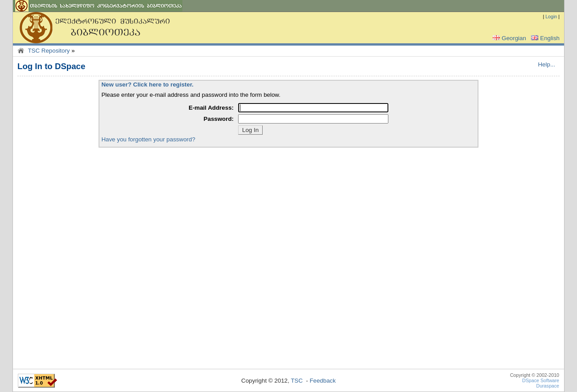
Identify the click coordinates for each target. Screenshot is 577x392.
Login (551, 17)
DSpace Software (541, 380)
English (544, 38)
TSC (297, 381)
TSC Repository (49, 51)
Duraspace (548, 386)
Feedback (323, 381)
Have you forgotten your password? (148, 139)
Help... (546, 64)
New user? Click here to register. (147, 85)
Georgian (509, 38)
